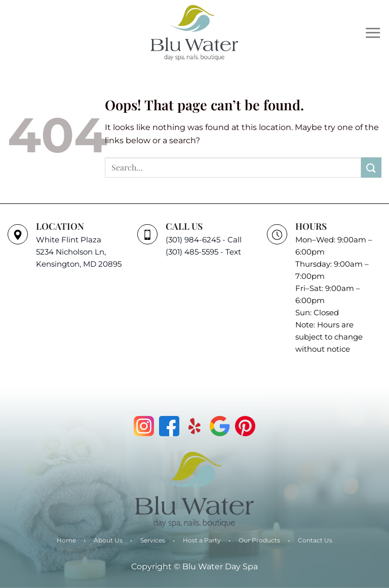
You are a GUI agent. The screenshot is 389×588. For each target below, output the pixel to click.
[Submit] (371, 167)
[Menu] (373, 33)
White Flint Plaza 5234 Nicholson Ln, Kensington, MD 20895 (79, 252)
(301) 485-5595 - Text (203, 252)
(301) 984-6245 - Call (204, 240)
